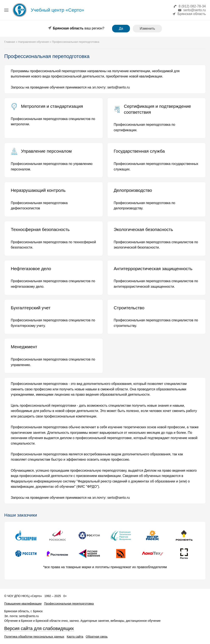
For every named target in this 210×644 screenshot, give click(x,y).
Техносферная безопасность (40, 229)
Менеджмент (24, 347)
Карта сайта (75, 637)
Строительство (129, 308)
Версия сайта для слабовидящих (39, 629)
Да (121, 28)
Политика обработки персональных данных (34, 637)
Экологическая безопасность (143, 229)
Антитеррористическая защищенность (153, 269)
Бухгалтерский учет (31, 308)
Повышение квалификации (23, 604)
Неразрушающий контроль (38, 190)
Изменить (147, 28)
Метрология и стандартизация (52, 106)
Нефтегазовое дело (31, 269)
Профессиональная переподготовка (69, 604)
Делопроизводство (133, 190)
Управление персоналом (46, 151)
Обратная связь (97, 637)
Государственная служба (139, 151)
